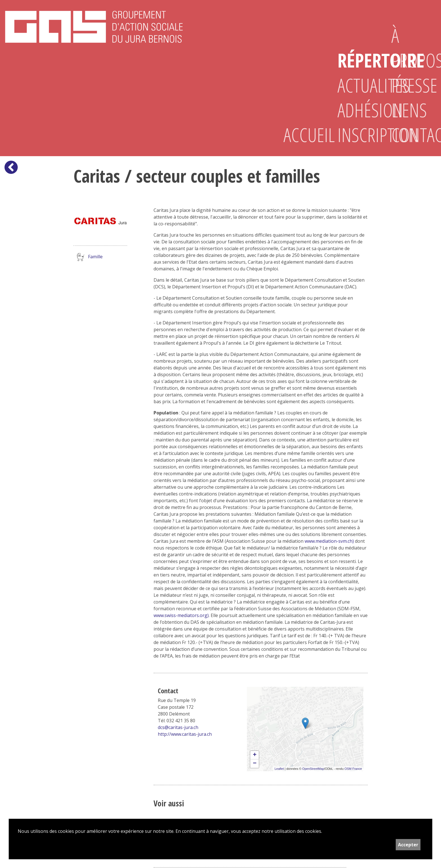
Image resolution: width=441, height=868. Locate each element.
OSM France (353, 769)
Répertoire (355, 60)
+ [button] (255, 755)
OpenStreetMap (313, 769)
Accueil (301, 135)
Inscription (355, 135)
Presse (409, 85)
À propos (409, 48)
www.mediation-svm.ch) (329, 541)
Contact (409, 135)
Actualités (355, 85)
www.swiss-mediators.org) (181, 615)
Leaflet (279, 769)
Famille (88, 257)
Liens (409, 110)
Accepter (408, 845)
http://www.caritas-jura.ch (185, 734)
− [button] (255, 764)
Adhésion (355, 110)
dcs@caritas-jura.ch (178, 727)
